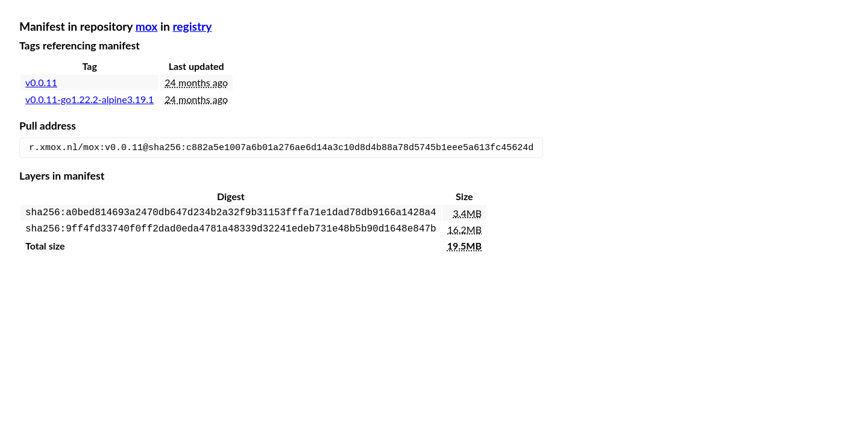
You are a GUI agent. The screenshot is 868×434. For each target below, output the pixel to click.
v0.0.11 (41, 82)
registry (192, 26)
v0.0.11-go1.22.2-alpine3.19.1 (90, 99)
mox (147, 26)
